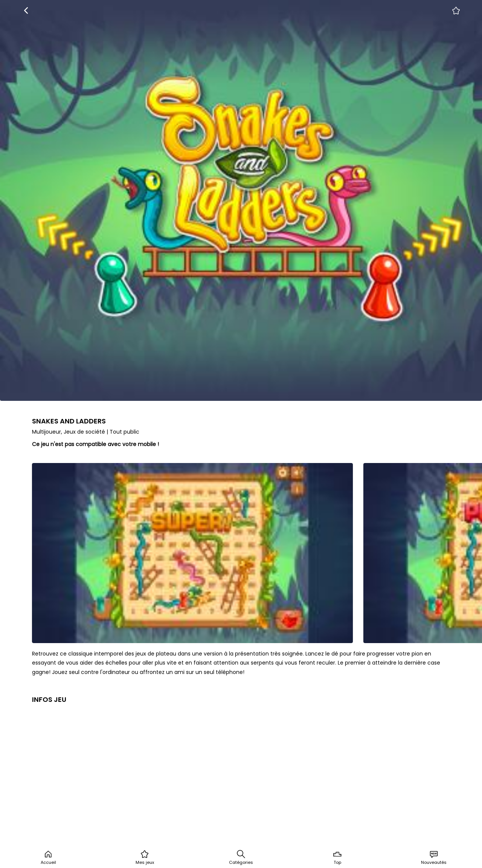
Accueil (48, 857)
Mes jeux (145, 857)
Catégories (241, 857)
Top (337, 857)
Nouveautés (434, 857)
